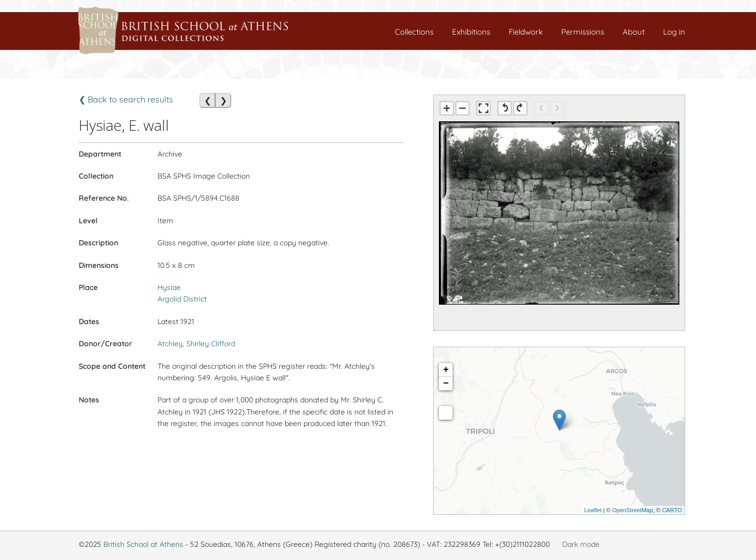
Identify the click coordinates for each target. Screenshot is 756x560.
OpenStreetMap (633, 510)
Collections (414, 32)
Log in (674, 32)
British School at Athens (143, 544)
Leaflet (593, 510)
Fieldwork (526, 32)
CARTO (672, 510)
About (634, 32)
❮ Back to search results (126, 99)
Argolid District (182, 299)
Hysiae (169, 287)
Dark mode (581, 544)
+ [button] (446, 370)
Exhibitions (471, 32)
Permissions (583, 32)
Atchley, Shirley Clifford (196, 344)
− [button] (446, 383)
